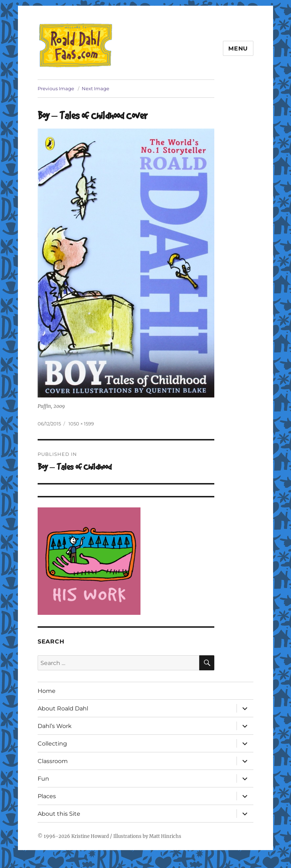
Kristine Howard (90, 836)
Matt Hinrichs (165, 836)
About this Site (59, 814)
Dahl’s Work (55, 726)
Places (47, 796)
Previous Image (56, 88)
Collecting (52, 744)
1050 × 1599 (81, 424)
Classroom (53, 761)
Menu (238, 49)
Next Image (96, 88)
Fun (43, 779)
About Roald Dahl (63, 708)
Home (47, 691)
